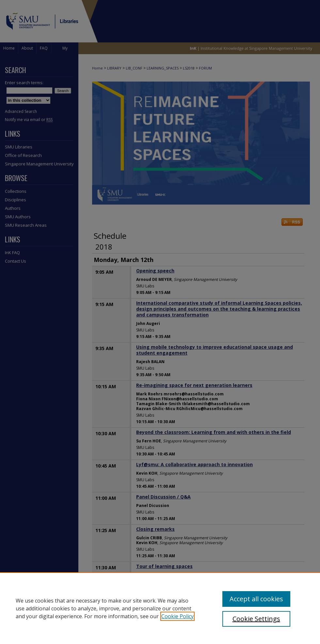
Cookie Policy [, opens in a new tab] (177, 616)
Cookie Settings (256, 619)
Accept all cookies (256, 599)
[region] (160, 608)
